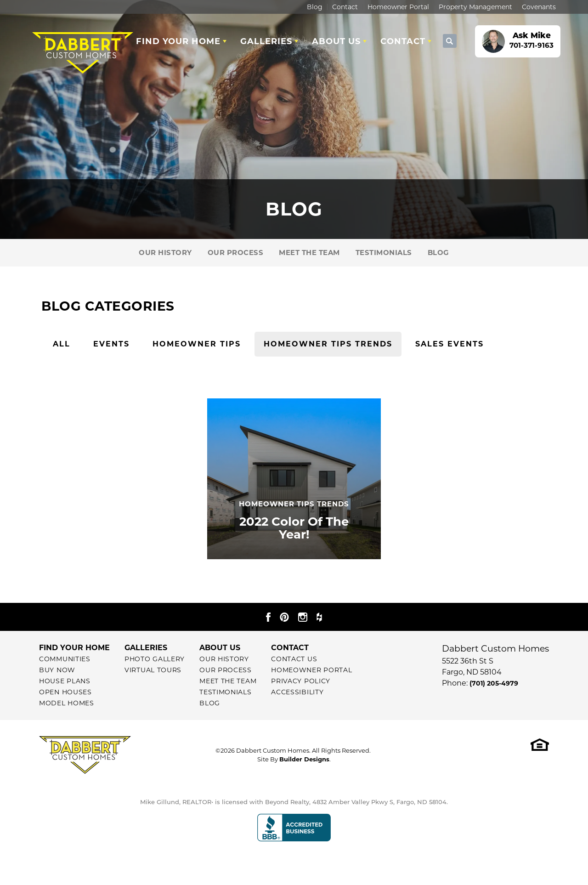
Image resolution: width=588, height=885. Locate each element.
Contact (345, 7)
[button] (450, 41)
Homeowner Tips (197, 344)
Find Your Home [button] (178, 41)
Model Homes (67, 703)
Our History (165, 252)
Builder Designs (304, 759)
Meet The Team (309, 252)
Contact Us (294, 659)
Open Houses (65, 692)
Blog (315, 7)
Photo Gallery (155, 659)
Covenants (539, 7)
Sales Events (449, 344)
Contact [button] (403, 41)
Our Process (236, 252)
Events (111, 344)
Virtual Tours (153, 670)
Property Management (475, 7)
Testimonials (384, 252)
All (62, 344)
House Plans (65, 681)
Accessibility (297, 692)
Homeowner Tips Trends (328, 344)
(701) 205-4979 (494, 683)
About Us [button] (336, 41)
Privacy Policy (301, 681)
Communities (65, 659)
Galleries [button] (266, 41)
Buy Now (57, 670)
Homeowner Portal (398, 7)
